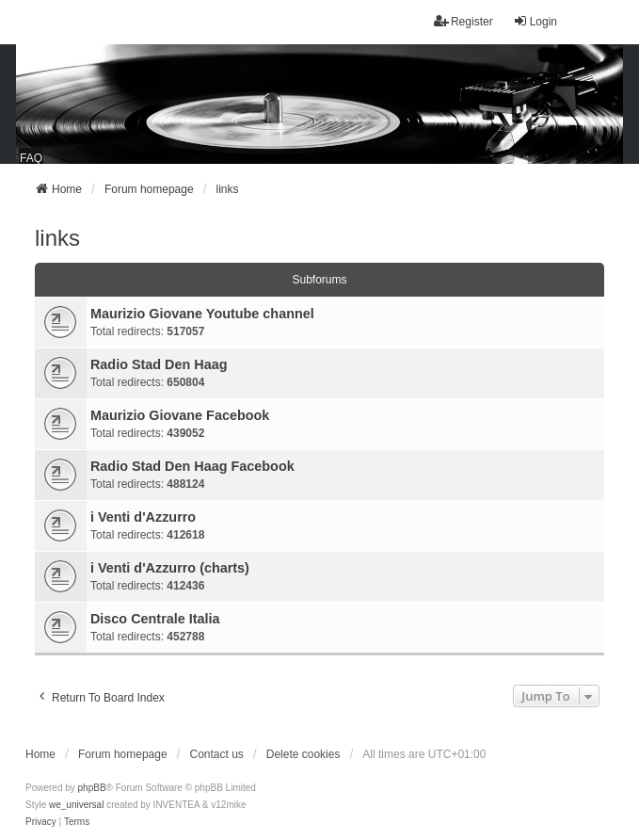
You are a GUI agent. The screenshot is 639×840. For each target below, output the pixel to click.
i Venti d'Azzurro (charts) (170, 568)
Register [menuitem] (463, 21)
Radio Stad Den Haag (159, 364)
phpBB (92, 788)
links (57, 238)
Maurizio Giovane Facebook (180, 415)
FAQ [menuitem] (31, 158)
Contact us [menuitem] (216, 754)
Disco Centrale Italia (155, 619)
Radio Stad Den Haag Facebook (192, 466)
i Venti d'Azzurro (143, 517)
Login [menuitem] (535, 21)
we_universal (76, 805)
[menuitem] (41, 822)
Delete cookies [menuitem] (304, 754)
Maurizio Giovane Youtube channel (202, 314)
